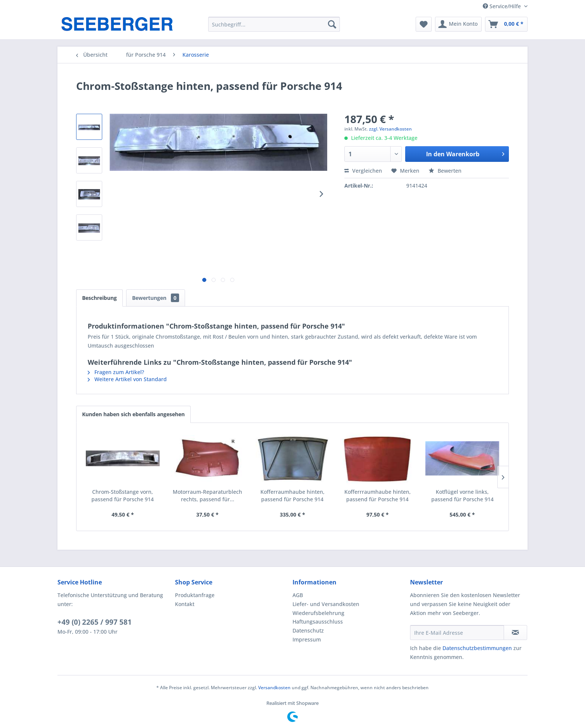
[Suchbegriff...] (274, 24)
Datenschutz (308, 630)
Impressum (307, 639)
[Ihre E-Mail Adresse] (457, 633)
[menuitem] (274, 24)
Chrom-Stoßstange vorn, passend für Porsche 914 (123, 495)
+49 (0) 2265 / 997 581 (95, 622)
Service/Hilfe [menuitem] (503, 6)
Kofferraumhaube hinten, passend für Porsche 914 (292, 495)
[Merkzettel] (424, 24)
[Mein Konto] (458, 24)
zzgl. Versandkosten (390, 129)
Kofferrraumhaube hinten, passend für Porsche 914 (378, 495)
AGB (298, 595)
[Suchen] (332, 24)
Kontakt (185, 604)
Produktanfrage (195, 595)
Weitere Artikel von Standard (127, 379)
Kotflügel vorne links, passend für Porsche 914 (462, 495)
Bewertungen (156, 298)
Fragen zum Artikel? (116, 372)
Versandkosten (274, 688)
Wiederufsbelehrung (318, 613)
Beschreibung (99, 298)
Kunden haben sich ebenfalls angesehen (133, 414)
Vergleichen (363, 171)
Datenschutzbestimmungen (477, 648)
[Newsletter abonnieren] (515, 633)
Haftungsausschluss (318, 622)
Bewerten (445, 171)
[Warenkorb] (506, 24)
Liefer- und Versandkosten (326, 604)
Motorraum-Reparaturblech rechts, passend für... (207, 495)
